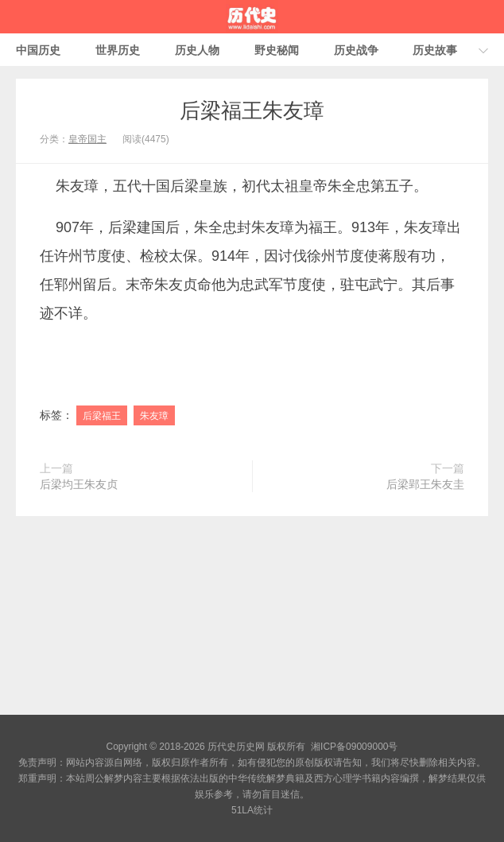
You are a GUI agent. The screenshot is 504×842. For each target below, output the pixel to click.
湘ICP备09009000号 (354, 747)
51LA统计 (252, 810)
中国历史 (38, 50)
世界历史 (118, 50)
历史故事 (435, 50)
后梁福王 (102, 416)
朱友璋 (154, 416)
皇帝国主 (87, 139)
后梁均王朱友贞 (79, 484)
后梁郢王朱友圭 (425, 484)
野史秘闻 (277, 50)
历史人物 (197, 50)
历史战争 (356, 50)
